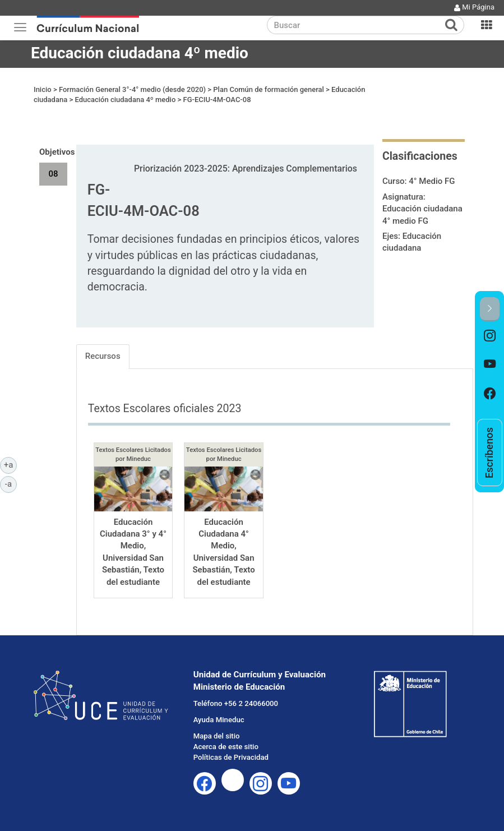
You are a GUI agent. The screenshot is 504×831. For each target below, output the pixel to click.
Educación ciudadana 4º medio (140, 53)
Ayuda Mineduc (219, 720)
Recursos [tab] (103, 356)
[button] (490, 309)
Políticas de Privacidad (231, 757)
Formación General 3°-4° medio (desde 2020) (132, 89)
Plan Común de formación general (269, 89)
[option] (490, 336)
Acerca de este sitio (226, 747)
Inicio (43, 89)
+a (10, 464)
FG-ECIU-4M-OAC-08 (217, 100)
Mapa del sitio (217, 736)
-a (11, 483)
